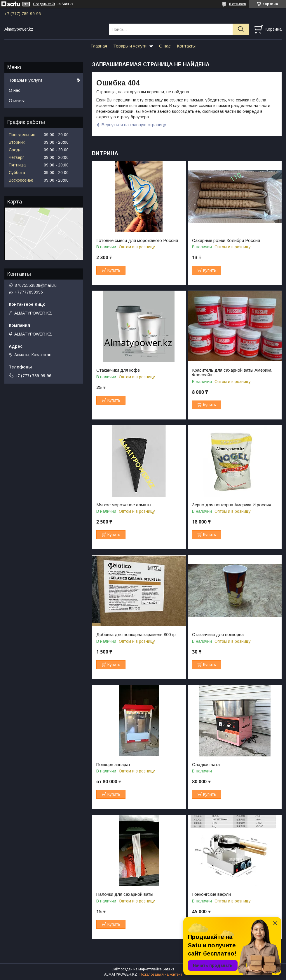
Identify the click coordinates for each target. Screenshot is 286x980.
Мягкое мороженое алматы (124, 505)
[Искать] (241, 29)
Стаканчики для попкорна (218, 635)
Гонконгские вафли (211, 894)
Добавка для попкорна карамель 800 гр (136, 635)
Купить (114, 270)
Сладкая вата (206, 765)
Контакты (186, 46)
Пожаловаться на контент (161, 974)
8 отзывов (238, 4)
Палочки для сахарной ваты (125, 894)
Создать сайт (44, 4)
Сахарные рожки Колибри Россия (226, 240)
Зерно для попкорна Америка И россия (232, 505)
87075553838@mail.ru (36, 285)
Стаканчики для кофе (118, 370)
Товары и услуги (130, 46)
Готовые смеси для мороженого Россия (137, 240)
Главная (99, 46)
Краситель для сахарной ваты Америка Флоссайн (232, 373)
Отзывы (17, 100)
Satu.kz (169, 969)
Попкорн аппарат (113, 765)
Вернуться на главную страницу (134, 125)
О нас (165, 46)
